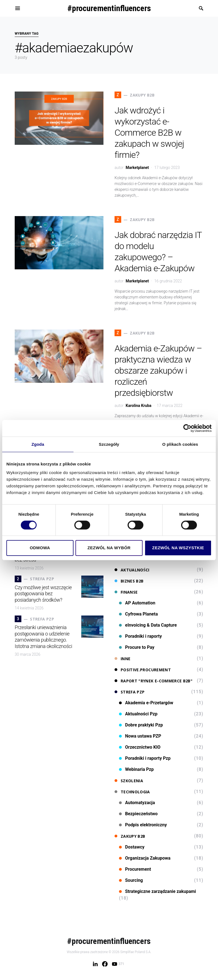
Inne (122, 659)
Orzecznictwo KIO (140, 747)
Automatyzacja (137, 803)
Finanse (126, 592)
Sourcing (131, 880)
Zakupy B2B (130, 836)
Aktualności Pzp (138, 714)
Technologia (132, 792)
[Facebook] (105, 964)
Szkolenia (129, 781)
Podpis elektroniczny (143, 825)
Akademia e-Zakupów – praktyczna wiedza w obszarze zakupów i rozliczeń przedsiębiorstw (158, 371)
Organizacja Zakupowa (145, 858)
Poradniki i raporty (140, 636)
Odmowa (40, 548)
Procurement (135, 869)
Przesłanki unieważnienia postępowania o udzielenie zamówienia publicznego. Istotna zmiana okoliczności (43, 637)
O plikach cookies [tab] (180, 444)
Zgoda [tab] (38, 444)
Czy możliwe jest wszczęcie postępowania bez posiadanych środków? (43, 594)
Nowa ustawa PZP (140, 736)
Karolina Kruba (139, 406)
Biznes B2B (129, 581)
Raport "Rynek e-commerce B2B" (154, 681)
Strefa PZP (130, 692)
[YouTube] (118, 964)
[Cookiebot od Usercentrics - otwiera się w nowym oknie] (187, 428)
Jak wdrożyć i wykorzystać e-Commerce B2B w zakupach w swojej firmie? (149, 133)
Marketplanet (137, 168)
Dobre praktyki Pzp (141, 725)
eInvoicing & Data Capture (148, 625)
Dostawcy (132, 847)
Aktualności (132, 570)
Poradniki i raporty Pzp (145, 758)
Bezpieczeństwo (138, 814)
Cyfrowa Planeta (138, 614)
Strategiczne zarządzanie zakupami (158, 891)
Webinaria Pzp (136, 769)
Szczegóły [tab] (109, 444)
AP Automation (137, 603)
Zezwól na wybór (109, 548)
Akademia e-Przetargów (146, 703)
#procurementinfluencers (109, 8)
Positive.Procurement (143, 670)
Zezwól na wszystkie (178, 548)
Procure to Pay (137, 647)
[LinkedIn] (95, 964)
